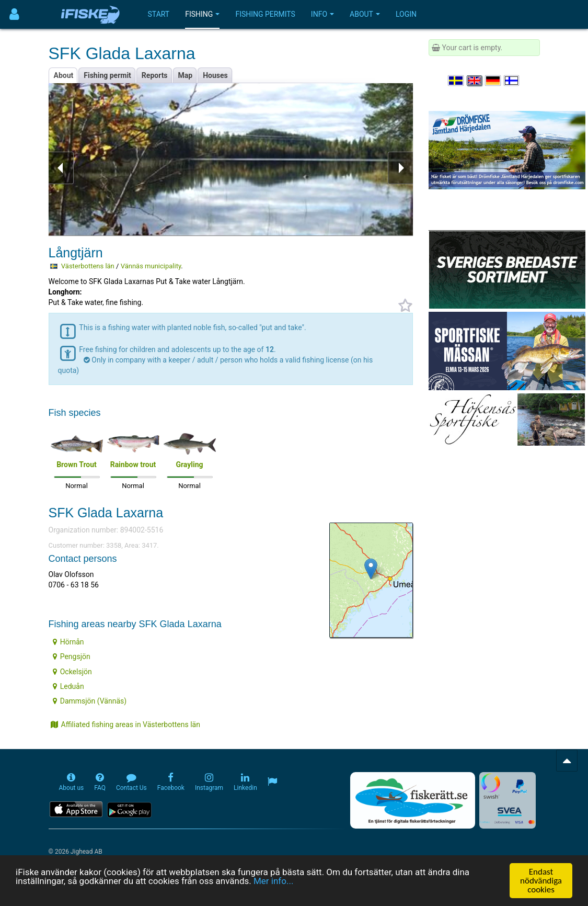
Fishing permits (265, 14)
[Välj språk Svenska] (456, 81)
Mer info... (273, 885)
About (365, 14)
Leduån (68, 686)
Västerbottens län (88, 266)
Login (406, 14)
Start (159, 14)
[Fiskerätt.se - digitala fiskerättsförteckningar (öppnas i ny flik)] (412, 800)
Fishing (202, 14)
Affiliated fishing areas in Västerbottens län (125, 724)
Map (186, 75)
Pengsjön (72, 656)
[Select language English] (475, 81)
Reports (155, 75)
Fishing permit (107, 75)
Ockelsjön (72, 672)
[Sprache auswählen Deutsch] (493, 81)
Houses (215, 75)
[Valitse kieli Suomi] (512, 81)
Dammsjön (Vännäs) (90, 701)
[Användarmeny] (14, 14)
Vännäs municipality (151, 266)
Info (322, 14)
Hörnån (68, 642)
